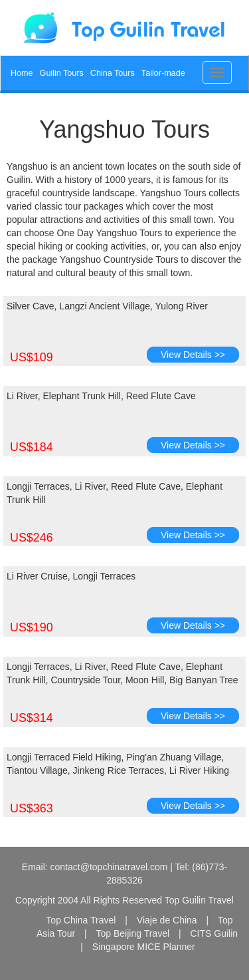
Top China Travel (81, 920)
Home (22, 73)
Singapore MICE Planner (144, 947)
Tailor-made (163, 73)
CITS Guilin (214, 933)
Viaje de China (167, 920)
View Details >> (193, 355)
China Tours (113, 73)
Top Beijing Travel (133, 933)
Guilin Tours (62, 73)
